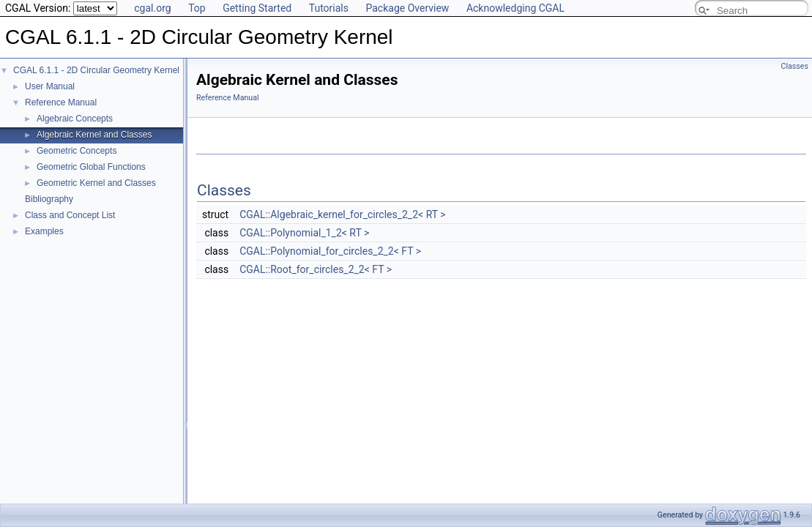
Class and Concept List (70, 215)
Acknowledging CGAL (515, 8)
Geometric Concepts (77, 151)
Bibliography (49, 199)
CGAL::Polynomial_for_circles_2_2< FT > (330, 251)
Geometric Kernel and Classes (96, 183)
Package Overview (407, 8)
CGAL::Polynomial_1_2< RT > (304, 233)
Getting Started (257, 8)
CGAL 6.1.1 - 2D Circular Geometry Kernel (96, 70)
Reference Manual (61, 102)
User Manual (50, 86)
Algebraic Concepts (75, 119)
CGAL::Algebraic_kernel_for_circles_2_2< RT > (342, 214)
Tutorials (329, 8)
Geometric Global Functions (91, 167)
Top (197, 8)
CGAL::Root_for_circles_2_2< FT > (316, 269)
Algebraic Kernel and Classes (94, 135)
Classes (795, 66)
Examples (44, 231)
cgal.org (152, 8)
